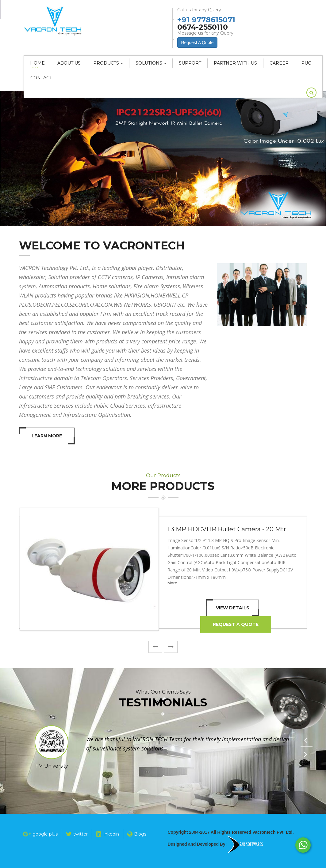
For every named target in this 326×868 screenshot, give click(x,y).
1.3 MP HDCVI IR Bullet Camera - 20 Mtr (227, 529)
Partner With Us (235, 63)
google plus (40, 834)
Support (190, 63)
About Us (69, 63)
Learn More (47, 436)
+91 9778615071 (206, 19)
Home (37, 63)
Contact (41, 78)
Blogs (137, 834)
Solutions (151, 63)
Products (108, 63)
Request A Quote (236, 624)
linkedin (107, 834)
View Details (233, 608)
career (279, 63)
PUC (306, 63)
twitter (77, 834)
